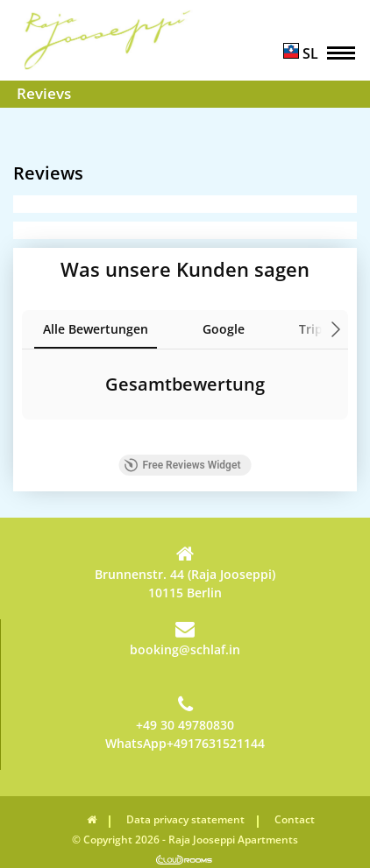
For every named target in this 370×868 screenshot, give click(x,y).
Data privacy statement (185, 819)
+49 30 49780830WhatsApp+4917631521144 (185, 723)
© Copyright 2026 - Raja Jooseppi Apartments (185, 840)
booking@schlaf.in (185, 639)
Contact (295, 819)
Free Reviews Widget (183, 465)
